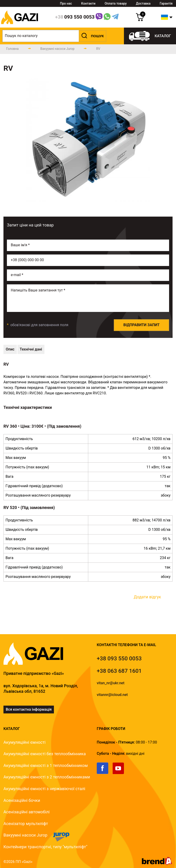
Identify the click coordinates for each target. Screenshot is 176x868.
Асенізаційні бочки (22, 800)
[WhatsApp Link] (107, 17)
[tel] (119, 659)
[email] (88, 275)
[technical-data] (31, 349)
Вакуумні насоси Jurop (25, 835)
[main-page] (12, 49)
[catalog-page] (57, 49)
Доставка (143, 3)
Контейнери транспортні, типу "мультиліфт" (45, 847)
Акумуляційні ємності (25, 742)
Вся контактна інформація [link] (29, 709)
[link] (105, 773)
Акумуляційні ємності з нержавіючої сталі (44, 789)
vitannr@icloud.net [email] (112, 695)
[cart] (140, 20)
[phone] (75, 17)
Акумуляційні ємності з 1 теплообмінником (46, 765)
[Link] (99, 17)
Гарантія (166, 3)
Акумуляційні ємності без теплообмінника (45, 754)
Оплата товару (116, 3)
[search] (54, 36)
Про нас (66, 3)
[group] (88, 140)
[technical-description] (10, 349)
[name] (88, 245)
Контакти (88, 3)
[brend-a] (157, 864)
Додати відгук (147, 597)
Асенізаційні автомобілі (26, 812)
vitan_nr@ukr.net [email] (111, 683)
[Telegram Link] (115, 17)
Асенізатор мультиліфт (26, 824)
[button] (93, 36)
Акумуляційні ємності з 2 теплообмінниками (47, 777)
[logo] (20, 26)
